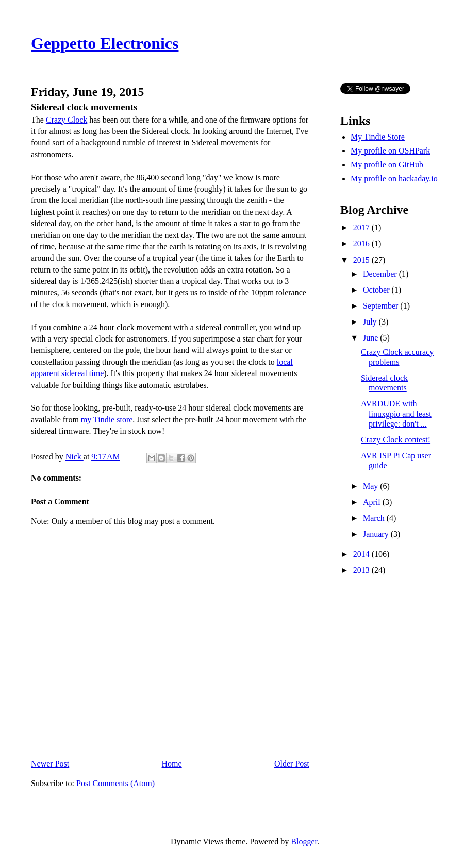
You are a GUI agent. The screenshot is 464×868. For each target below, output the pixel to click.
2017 (362, 227)
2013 (362, 570)
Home (172, 764)
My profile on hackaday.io (394, 178)
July (371, 322)
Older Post (292, 764)
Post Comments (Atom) (115, 783)
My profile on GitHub (387, 165)
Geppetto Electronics (105, 43)
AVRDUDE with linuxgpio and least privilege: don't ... (396, 413)
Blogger (304, 841)
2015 (362, 260)
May (371, 486)
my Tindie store (107, 420)
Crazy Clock (67, 120)
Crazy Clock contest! (396, 440)
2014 (362, 554)
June (371, 338)
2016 (362, 243)
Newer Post (50, 764)
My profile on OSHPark (390, 151)
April (373, 502)
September (382, 306)
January (377, 534)
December (381, 274)
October (377, 290)
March (375, 518)
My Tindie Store (378, 137)
